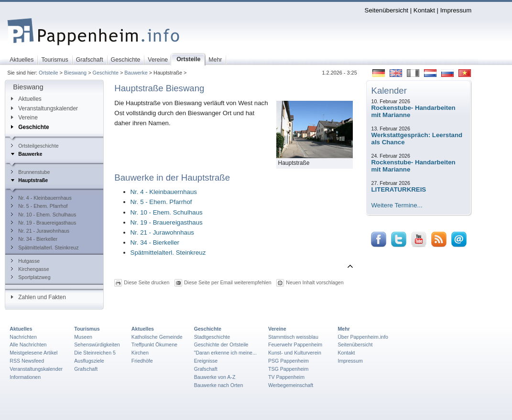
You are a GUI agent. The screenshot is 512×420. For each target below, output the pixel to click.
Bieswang (75, 73)
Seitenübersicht (387, 10)
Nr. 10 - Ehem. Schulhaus (44, 215)
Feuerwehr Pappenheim (295, 345)
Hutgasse (25, 261)
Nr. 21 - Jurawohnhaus (40, 231)
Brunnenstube (30, 172)
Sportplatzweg (31, 277)
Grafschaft (86, 369)
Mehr (343, 329)
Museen (83, 337)
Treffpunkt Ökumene (154, 345)
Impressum (456, 10)
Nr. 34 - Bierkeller (34, 239)
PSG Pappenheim (289, 361)
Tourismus (87, 329)
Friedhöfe (142, 361)
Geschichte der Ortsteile (221, 345)
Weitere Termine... (397, 205)
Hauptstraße (29, 180)
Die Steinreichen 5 (95, 353)
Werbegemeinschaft (291, 385)
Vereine (24, 118)
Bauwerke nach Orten (219, 385)
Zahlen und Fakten (38, 297)
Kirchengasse (30, 269)
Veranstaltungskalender (44, 108)
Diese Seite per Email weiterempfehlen (228, 282)
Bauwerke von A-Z (215, 377)
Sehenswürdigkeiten (97, 345)
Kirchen (140, 353)
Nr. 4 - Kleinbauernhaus (41, 198)
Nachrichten (23, 337)
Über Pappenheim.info (363, 337)
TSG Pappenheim (288, 369)
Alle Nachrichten (28, 345)
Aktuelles (26, 99)
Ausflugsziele (89, 361)
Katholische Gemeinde (157, 337)
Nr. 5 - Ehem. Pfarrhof (39, 206)
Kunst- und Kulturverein (295, 353)
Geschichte (106, 73)
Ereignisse (206, 361)
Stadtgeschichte (212, 337)
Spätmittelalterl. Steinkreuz (45, 248)
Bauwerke (136, 73)
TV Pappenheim (286, 377)
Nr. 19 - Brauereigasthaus (44, 223)
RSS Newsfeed (27, 361)
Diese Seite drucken (147, 282)
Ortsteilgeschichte (35, 146)
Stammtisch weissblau (293, 337)
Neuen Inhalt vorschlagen (315, 282)
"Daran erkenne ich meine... (225, 353)
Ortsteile (49, 73)
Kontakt (424, 10)
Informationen (25, 377)
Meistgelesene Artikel (33, 353)
